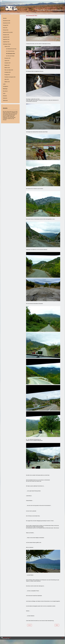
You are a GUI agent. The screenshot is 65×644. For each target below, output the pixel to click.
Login (63, 637)
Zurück (30, 625)
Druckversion (5, 638)
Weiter (57, 625)
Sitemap (9, 638)
